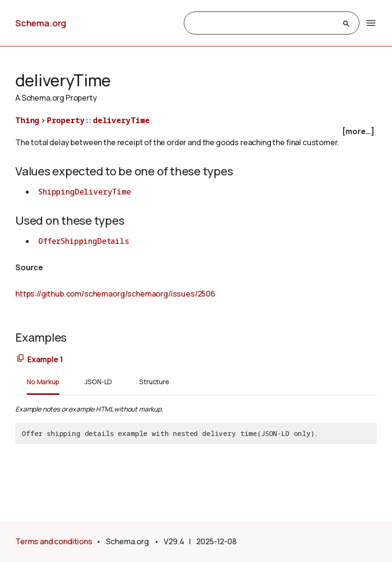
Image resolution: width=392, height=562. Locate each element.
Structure (154, 382)
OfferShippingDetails (84, 241)
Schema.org (41, 23)
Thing (27, 120)
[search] (263, 23)
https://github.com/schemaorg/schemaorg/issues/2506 (115, 294)
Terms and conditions (54, 541)
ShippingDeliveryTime (85, 192)
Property (66, 120)
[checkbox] (196, 132)
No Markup (43, 382)
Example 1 (45, 359)
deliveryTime (121, 120)
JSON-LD (98, 382)
